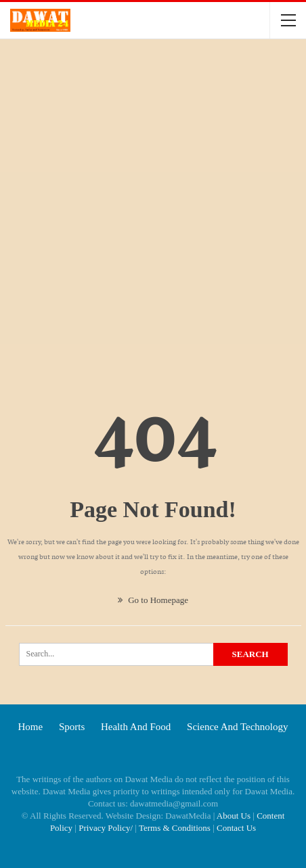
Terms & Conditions (175, 828)
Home (30, 727)
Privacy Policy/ (106, 828)
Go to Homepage (153, 600)
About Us (234, 816)
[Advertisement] (153, 203)
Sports (72, 727)
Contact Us (236, 828)
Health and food (136, 727)
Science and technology (237, 727)
